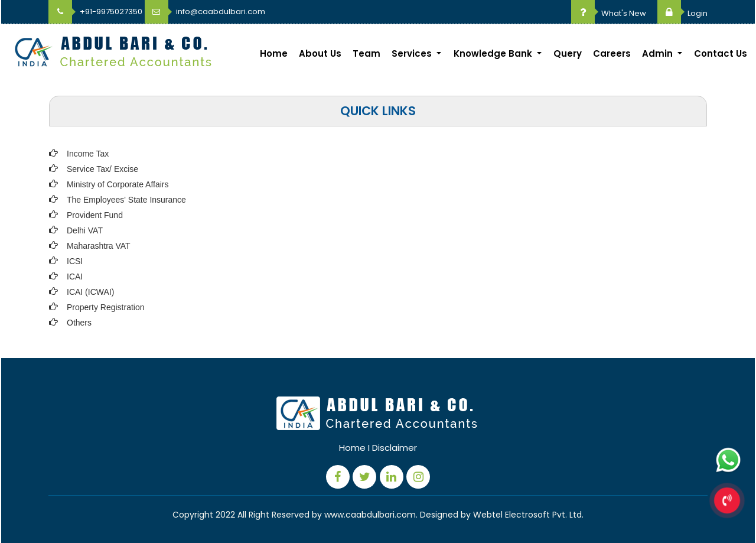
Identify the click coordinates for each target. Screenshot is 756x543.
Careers (612, 53)
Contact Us (721, 53)
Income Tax (88, 154)
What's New (609, 13)
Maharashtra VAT (99, 246)
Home (274, 53)
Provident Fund (95, 215)
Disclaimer (395, 448)
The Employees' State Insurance (126, 200)
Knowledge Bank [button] (494, 53)
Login (682, 13)
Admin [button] (659, 53)
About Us (320, 53)
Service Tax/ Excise (102, 169)
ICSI (75, 261)
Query (568, 53)
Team (366, 53)
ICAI (75, 277)
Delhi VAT (85, 230)
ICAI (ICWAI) (90, 292)
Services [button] (413, 53)
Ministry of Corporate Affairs (118, 184)
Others (79, 323)
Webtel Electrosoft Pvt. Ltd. (528, 515)
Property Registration (106, 307)
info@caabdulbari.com (205, 12)
